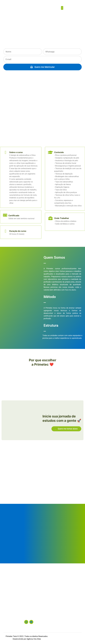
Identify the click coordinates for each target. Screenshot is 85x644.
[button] (62, 8)
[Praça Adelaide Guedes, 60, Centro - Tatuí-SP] (42, 588)
